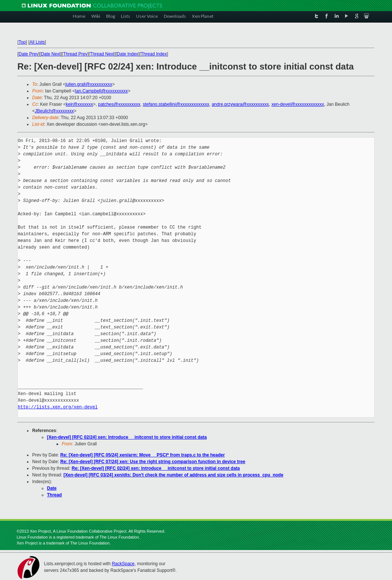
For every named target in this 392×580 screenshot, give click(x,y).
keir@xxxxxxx (80, 104)
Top (22, 42)
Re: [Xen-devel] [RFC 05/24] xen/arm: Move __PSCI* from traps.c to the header (143, 455)
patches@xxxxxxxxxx (119, 104)
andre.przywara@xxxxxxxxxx (240, 104)
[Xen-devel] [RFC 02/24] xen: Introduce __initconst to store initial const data (127, 437)
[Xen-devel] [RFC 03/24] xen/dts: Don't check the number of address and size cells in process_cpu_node (173, 475)
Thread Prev (75, 54)
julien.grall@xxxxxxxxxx (89, 84)
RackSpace (123, 564)
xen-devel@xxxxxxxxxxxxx (298, 104)
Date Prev (28, 54)
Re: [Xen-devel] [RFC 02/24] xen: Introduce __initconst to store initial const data (156, 468)
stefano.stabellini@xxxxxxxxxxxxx (176, 104)
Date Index (128, 54)
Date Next (50, 54)
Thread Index (154, 54)
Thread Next (102, 54)
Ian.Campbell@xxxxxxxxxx (102, 91)
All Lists (37, 42)
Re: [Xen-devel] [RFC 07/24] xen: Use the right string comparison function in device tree (153, 462)
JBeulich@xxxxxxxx (54, 111)
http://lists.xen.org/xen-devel (58, 407)
